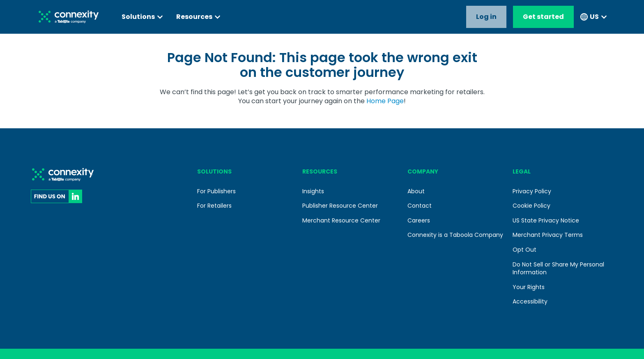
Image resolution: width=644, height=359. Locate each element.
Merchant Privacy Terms (548, 235)
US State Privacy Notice (546, 220)
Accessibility (530, 301)
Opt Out (524, 250)
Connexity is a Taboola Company (455, 235)
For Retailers (214, 206)
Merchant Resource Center (341, 220)
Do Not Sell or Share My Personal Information (558, 269)
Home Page (385, 101)
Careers (419, 220)
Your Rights (529, 287)
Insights (313, 191)
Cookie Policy (531, 206)
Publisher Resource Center (340, 206)
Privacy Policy (532, 191)
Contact (420, 206)
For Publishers (216, 191)
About (416, 191)
